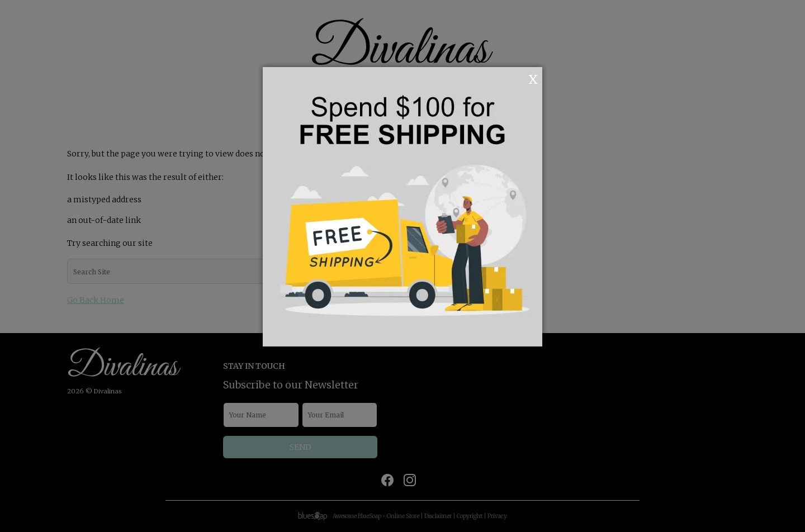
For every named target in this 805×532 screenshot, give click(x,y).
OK (518, 78)
